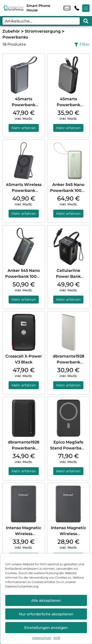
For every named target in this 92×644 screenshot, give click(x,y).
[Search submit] (86, 21)
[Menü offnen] (86, 8)
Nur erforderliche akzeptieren (46, 614)
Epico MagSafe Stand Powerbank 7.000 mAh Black (68, 448)
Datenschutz (42, 638)
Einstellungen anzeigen (46, 628)
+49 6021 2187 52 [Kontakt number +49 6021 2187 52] (77, 8)
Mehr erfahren (24, 128)
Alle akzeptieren (46, 600)
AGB (57, 638)
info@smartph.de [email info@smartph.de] (67, 8)
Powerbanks (15, 37)
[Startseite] (13, 8)
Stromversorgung (43, 31)
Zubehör (11, 31)
